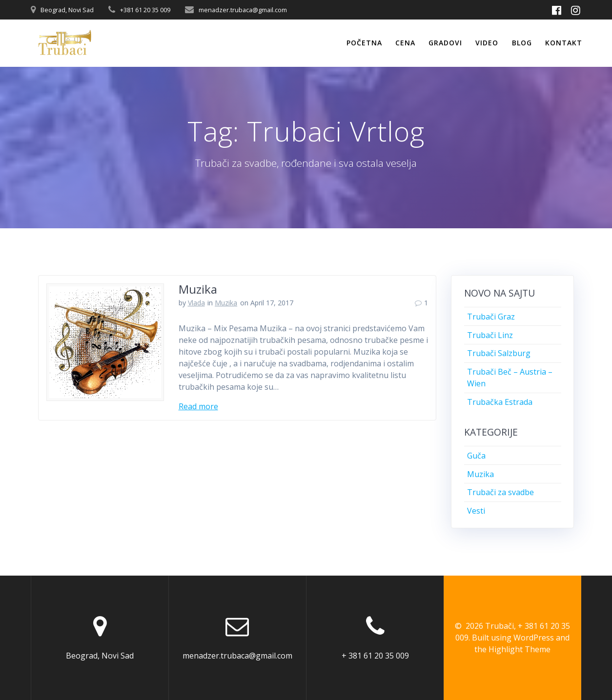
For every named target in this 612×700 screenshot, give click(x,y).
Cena (405, 43)
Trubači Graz (491, 317)
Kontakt (564, 43)
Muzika (198, 289)
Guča (476, 456)
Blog (522, 43)
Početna (364, 43)
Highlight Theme (520, 649)
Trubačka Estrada (500, 402)
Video (487, 43)
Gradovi (445, 43)
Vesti (476, 511)
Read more (198, 406)
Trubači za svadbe (500, 492)
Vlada (196, 303)
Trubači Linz (490, 335)
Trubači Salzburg (499, 353)
